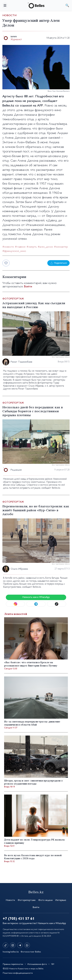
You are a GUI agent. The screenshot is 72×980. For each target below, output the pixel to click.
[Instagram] (13, 945)
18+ (53, 964)
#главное (20, 247)
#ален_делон (45, 247)
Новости (9, 16)
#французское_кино (14, 251)
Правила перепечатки (13, 964)
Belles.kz (8, 106)
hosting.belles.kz (11, 952)
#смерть (32, 247)
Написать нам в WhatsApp (36, 597)
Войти (28, 287)
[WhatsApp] (27, 945)
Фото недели (45, 900)
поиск (67, 5)
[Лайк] (6, 263)
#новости (8, 247)
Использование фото (37, 964)
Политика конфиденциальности (18, 973)
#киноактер (61, 247)
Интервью (61, 900)
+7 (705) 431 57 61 (19, 919)
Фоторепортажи (27, 900)
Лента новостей (16, 614)
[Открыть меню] (5, 5)
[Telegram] (20, 945)
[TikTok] (5, 945)
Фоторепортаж (13, 299)
